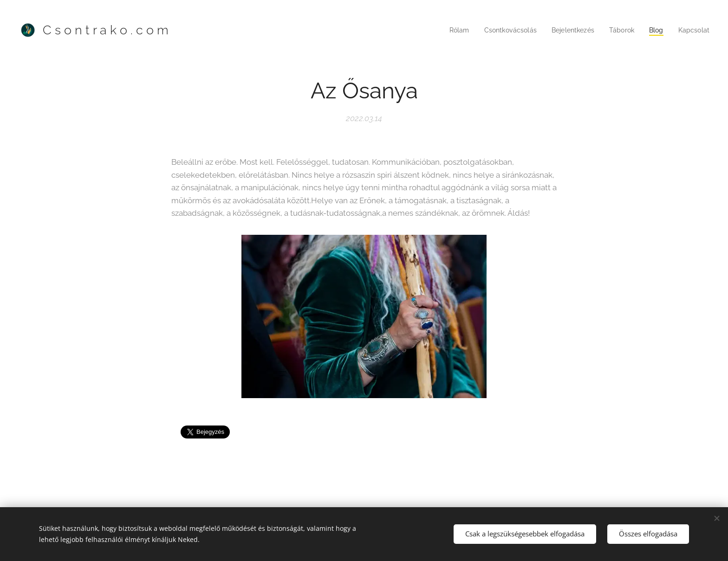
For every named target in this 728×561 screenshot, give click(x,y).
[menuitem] (449, 30)
